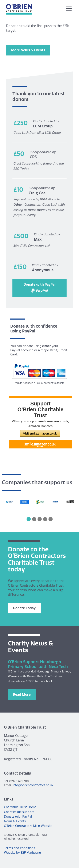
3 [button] (40, 519)
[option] (9, 502)
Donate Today (24, 608)
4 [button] (45, 519)
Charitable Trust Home (20, 807)
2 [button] (34, 519)
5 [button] (51, 519)
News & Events (15, 821)
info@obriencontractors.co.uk (33, 785)
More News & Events (28, 50)
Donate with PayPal (39, 287)
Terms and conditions (19, 848)
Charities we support (19, 812)
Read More (22, 694)
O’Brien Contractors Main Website (28, 826)
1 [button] (29, 519)
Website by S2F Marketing (22, 853)
